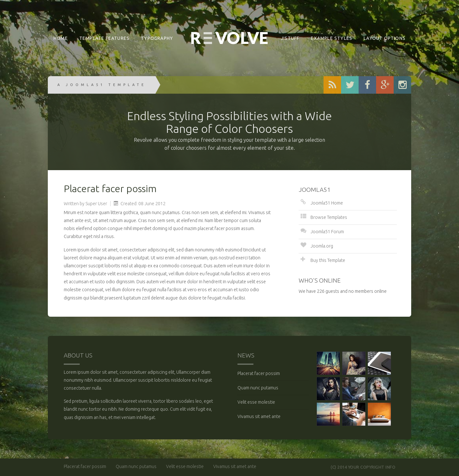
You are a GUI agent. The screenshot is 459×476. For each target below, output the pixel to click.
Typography (157, 38)
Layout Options (385, 38)
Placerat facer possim (259, 373)
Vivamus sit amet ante (259, 416)
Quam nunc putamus (258, 388)
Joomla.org (322, 246)
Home (61, 38)
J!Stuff (290, 38)
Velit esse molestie (256, 402)
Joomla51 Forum (327, 232)
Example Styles (331, 38)
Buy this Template (328, 260)
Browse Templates (329, 217)
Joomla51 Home (327, 203)
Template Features (104, 38)
